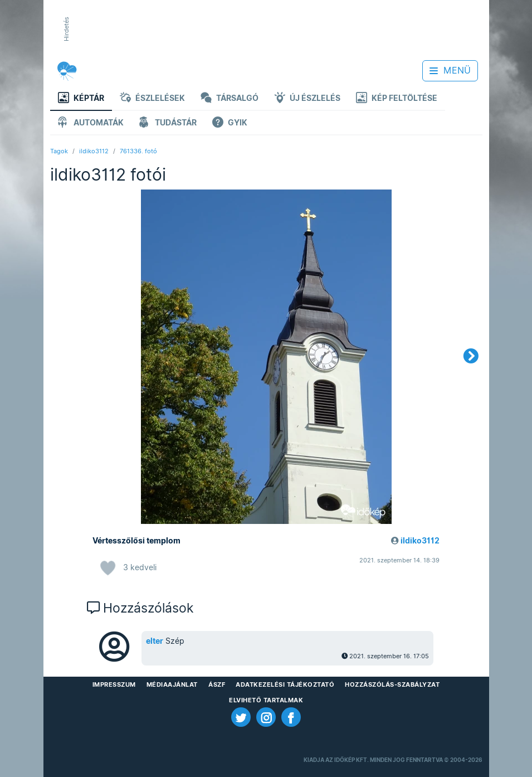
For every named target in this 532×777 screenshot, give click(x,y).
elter (155, 641)
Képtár (81, 99)
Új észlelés (307, 99)
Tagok (59, 151)
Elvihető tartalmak (266, 700)
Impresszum (114, 684)
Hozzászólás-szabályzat (392, 684)
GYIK (230, 123)
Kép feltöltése (397, 99)
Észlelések (152, 99)
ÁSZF (217, 684)
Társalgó (230, 99)
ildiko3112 (94, 151)
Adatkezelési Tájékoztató (285, 684)
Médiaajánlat (172, 684)
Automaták (91, 123)
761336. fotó (138, 151)
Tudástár (168, 123)
